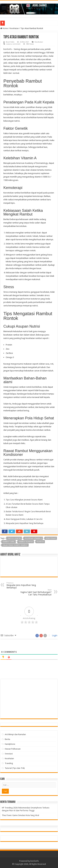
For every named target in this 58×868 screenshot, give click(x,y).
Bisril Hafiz (10, 42)
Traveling (9, 763)
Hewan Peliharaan (13, 749)
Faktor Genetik (14, 538)
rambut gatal (9, 542)
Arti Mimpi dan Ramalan (15, 734)
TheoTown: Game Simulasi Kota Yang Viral (20, 815)
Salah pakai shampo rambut (15, 545)
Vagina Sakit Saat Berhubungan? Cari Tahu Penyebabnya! (36, 592)
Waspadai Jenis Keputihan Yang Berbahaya (22, 585)
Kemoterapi (51, 538)
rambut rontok (26, 542)
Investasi (9, 754)
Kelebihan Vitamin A (33, 538)
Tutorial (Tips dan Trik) (15, 768)
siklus (45, 56)
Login (54, 635)
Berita (7, 739)
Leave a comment (13, 44)
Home (4, 28)
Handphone (10, 744)
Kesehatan (14, 28)
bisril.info (8, 49)
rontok (40, 542)
